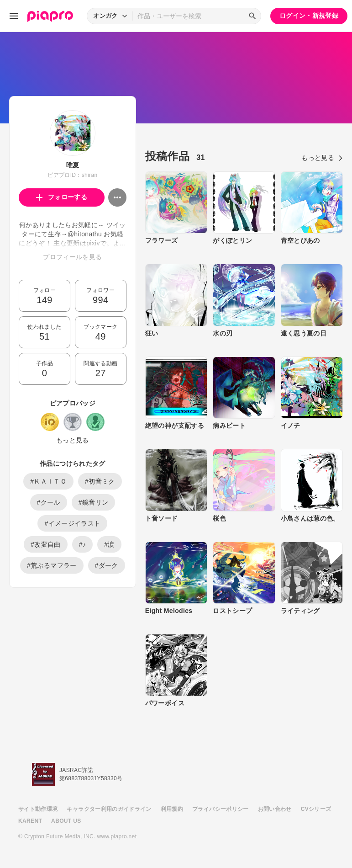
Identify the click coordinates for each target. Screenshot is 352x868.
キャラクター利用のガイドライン (109, 809)
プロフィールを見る (72, 257)
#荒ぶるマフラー (52, 565)
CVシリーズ (316, 809)
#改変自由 (46, 544)
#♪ (83, 544)
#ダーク (107, 565)
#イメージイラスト (72, 523)
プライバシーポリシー (221, 809)
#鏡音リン (94, 502)
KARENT (30, 821)
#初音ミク (100, 481)
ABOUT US (66, 821)
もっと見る (73, 440)
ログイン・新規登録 (309, 16)
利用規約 (172, 809)
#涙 (109, 544)
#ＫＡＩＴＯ (48, 481)
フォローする (62, 197)
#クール (49, 502)
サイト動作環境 (38, 809)
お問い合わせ (275, 809)
